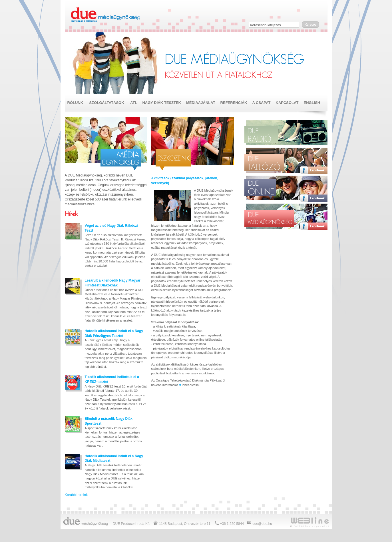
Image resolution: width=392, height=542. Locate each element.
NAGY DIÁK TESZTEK (162, 103)
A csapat (261, 103)
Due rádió (263, 135)
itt (180, 385)
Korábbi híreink (76, 495)
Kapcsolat (287, 103)
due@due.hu (262, 524)
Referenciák (234, 103)
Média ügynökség (121, 160)
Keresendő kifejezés (266, 25)
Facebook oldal (314, 142)
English (312, 103)
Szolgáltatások (107, 103)
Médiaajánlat (201, 103)
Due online (260, 189)
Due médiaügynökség (106, 15)
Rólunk (75, 103)
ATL (134, 103)
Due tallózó (264, 161)
